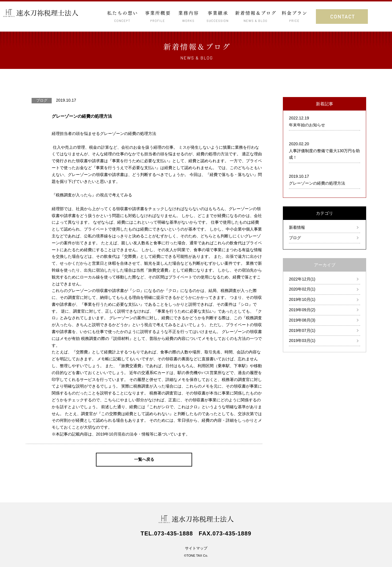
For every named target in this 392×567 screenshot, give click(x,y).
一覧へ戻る (144, 459)
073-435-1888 (174, 533)
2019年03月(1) (302, 340)
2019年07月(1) (302, 330)
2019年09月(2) (302, 310)
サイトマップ (196, 548)
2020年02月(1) (302, 289)
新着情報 (297, 227)
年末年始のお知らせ (307, 125)
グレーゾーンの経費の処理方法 (317, 183)
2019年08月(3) (302, 320)
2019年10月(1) (302, 299)
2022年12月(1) (302, 279)
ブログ (295, 238)
